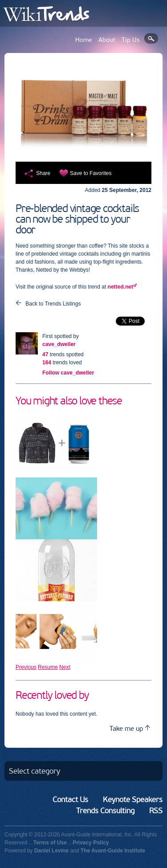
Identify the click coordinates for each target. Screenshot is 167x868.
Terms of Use (50, 843)
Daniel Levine (51, 851)
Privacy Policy (91, 843)
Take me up (130, 728)
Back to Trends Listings (53, 304)
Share (43, 173)
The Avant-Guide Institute (113, 851)
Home (84, 40)
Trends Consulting (105, 811)
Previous (26, 667)
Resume (48, 667)
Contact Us (70, 799)
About (107, 40)
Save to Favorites (91, 173)
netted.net (120, 287)
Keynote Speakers (133, 799)
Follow (68, 373)
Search (151, 39)
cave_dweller (59, 344)
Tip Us (131, 40)
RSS (156, 811)
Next (65, 667)
